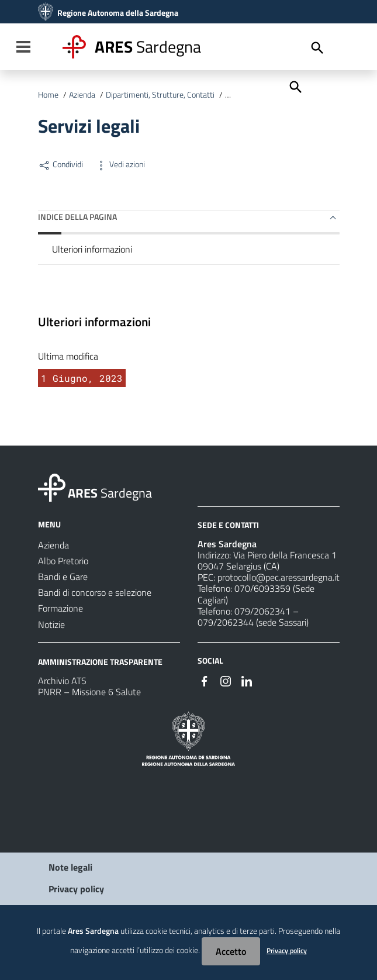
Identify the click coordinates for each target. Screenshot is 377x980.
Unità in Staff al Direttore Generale (284, 95)
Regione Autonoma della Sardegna (118, 13)
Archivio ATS (62, 681)
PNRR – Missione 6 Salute (89, 692)
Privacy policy (76, 889)
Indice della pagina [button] (77, 217)
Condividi (60, 164)
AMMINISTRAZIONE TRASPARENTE (100, 662)
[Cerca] (295, 86)
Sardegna (148, 46)
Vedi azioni (120, 164)
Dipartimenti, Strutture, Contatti (160, 95)
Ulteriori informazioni (92, 249)
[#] (205, 680)
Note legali (70, 867)
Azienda (82, 95)
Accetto (231, 951)
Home (48, 95)
